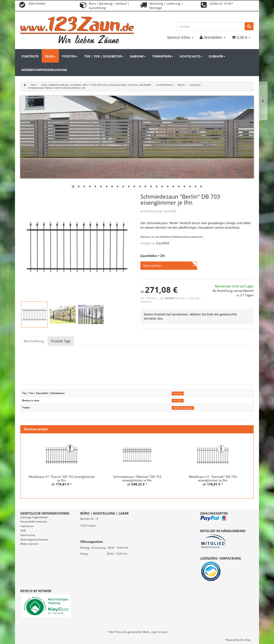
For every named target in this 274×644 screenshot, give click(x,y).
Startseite (30, 56)
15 (151, 187)
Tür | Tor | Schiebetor (104, 56)
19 (173, 187)
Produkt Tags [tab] (61, 341)
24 (201, 187)
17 (162, 187)
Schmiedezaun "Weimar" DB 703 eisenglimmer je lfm (137, 478)
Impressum (27, 526)
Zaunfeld (163, 243)
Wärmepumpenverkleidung (44, 70)
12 (134, 187)
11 (129, 187)
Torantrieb (163, 56)
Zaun (50, 56)
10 (123, 187)
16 (156, 187)
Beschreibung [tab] (34, 341)
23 (195, 187)
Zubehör (217, 56)
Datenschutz (28, 535)
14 (145, 187)
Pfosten (70, 56)
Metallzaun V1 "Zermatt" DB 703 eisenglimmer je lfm (213, 478)
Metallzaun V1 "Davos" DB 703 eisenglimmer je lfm (62, 478)
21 (184, 187)
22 (190, 187)
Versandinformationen (34, 522)
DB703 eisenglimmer (183, 408)
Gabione (138, 56)
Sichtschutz (191, 56)
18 (168, 187)
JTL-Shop (245, 640)
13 (140, 187)
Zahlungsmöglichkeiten (34, 517)
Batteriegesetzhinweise (34, 540)
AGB (23, 531)
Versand (170, 298)
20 (179, 187)
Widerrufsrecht (29, 544)
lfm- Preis (178, 401)
